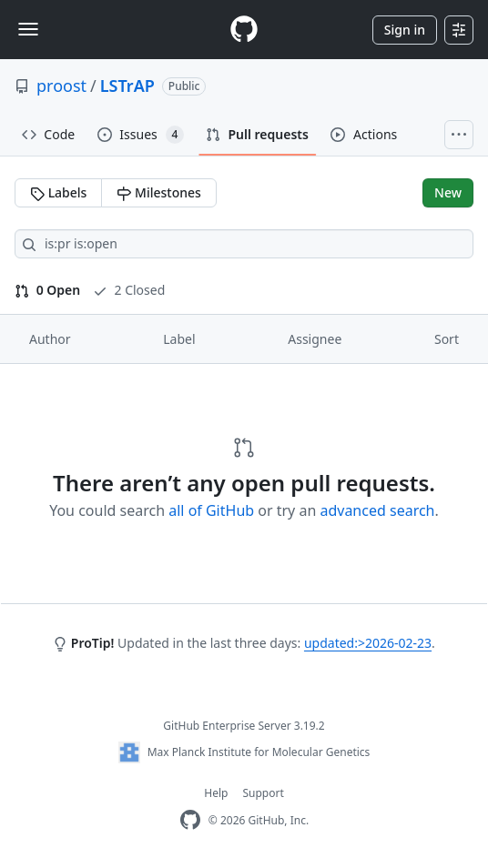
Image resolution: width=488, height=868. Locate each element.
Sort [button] (447, 339)
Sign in (405, 30)
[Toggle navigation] (28, 29)
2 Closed (129, 290)
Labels (58, 192)
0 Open (47, 290)
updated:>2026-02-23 (368, 643)
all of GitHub (211, 510)
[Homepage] (244, 30)
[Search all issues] (244, 244)
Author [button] (50, 339)
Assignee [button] (315, 339)
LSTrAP (127, 86)
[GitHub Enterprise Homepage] (190, 820)
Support (263, 793)
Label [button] (179, 339)
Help (216, 793)
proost (61, 86)
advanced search (377, 510)
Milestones (158, 192)
